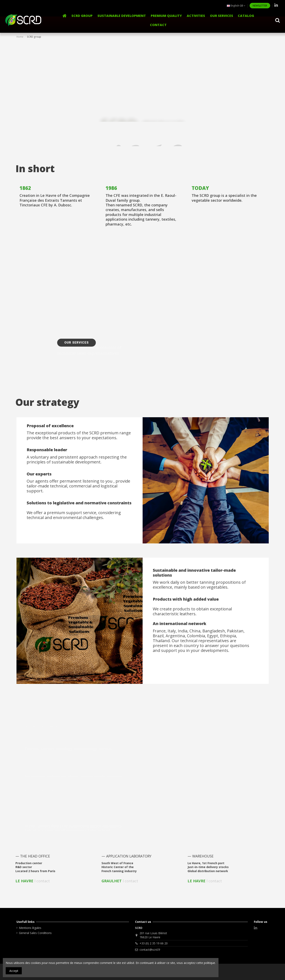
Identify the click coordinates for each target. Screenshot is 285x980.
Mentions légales (30, 928)
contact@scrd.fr (150, 950)
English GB (236, 6)
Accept (14, 971)
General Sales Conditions (35, 933)
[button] (196, 16)
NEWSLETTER (260, 6)
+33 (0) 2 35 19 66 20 (154, 943)
